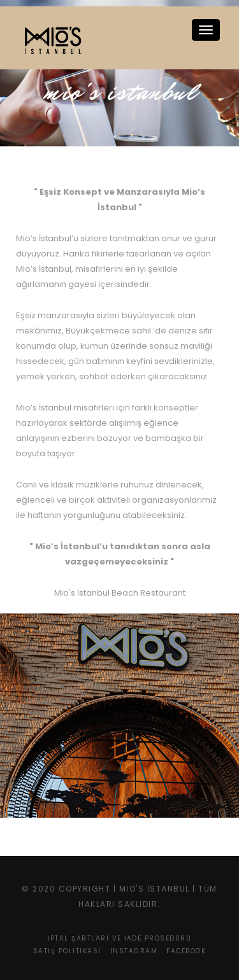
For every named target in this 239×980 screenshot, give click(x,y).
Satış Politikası (67, 951)
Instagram (134, 951)
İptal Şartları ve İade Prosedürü (119, 939)
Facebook (186, 951)
